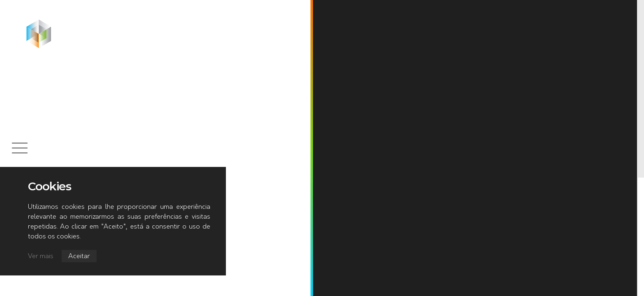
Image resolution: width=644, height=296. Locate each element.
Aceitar (79, 257)
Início (69, 24)
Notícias (101, 24)
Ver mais (41, 257)
